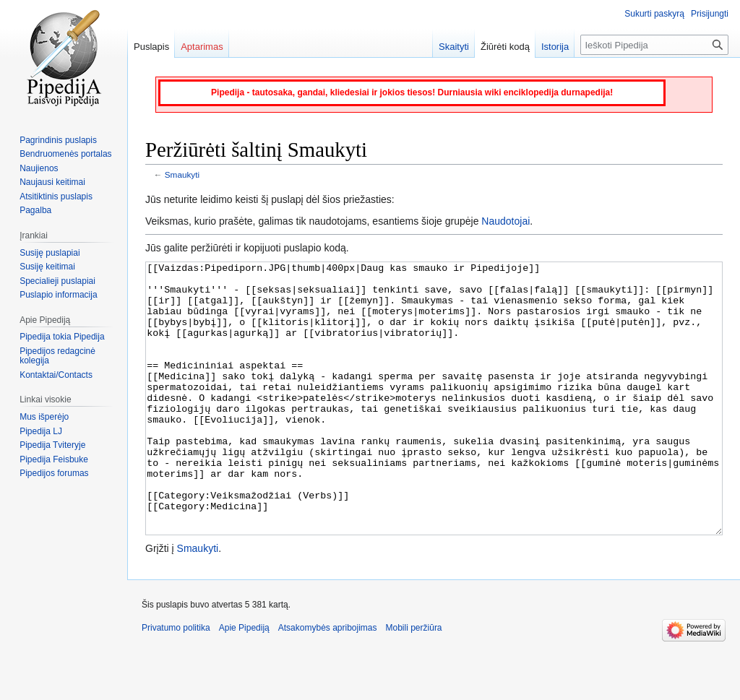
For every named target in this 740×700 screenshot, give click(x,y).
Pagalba (35, 210)
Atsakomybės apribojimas (328, 682)
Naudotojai (505, 221)
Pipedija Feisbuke (54, 459)
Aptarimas (202, 47)
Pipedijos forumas (54, 473)
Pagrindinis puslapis (58, 140)
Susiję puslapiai (50, 253)
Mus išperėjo (44, 417)
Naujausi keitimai (52, 182)
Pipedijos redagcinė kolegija (57, 356)
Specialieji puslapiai (57, 281)
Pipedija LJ (41, 431)
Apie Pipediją (244, 682)
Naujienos (39, 168)
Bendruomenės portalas (65, 154)
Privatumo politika (176, 682)
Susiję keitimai (47, 267)
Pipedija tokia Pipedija (62, 337)
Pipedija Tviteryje (52, 445)
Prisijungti (710, 14)
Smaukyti (182, 174)
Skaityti (454, 47)
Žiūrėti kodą (505, 47)
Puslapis (151, 47)
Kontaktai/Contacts (56, 375)
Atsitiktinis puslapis (56, 196)
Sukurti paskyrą (654, 14)
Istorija (555, 47)
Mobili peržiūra (414, 682)
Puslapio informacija (58, 295)
